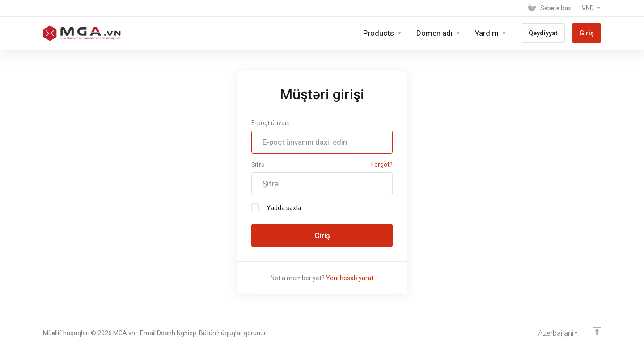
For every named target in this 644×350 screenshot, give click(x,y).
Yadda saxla (276, 207)
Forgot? (382, 164)
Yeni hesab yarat (350, 278)
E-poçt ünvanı (271, 123)
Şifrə (258, 164)
